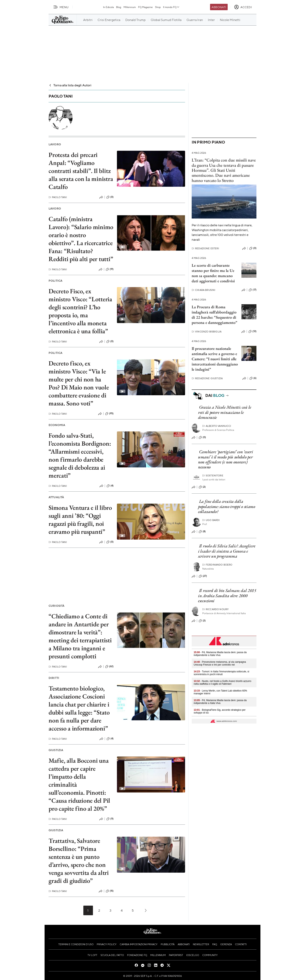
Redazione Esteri (205, 248)
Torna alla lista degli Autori (70, 85)
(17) (253, 290)
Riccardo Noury (215, 609)
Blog (119, 7)
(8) (202, 532)
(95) (109, 414)
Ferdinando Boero (217, 565)
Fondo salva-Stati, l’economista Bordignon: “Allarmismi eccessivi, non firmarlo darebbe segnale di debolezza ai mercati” (80, 455)
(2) (202, 487)
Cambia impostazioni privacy (139, 944)
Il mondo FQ (171, 7)
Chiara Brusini (203, 290)
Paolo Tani (58, 197)
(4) (110, 486)
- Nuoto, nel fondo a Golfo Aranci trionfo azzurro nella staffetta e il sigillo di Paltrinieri (222, 683)
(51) (252, 331)
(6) (253, 378)
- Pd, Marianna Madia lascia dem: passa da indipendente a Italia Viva (220, 654)
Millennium (130, 7)
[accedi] (243, 7)
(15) (110, 891)
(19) (110, 269)
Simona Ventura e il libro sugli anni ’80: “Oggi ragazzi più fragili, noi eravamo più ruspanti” (80, 520)
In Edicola (108, 7)
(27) (203, 576)
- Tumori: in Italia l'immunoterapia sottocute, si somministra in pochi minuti (221, 673)
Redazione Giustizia (207, 378)
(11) (110, 819)
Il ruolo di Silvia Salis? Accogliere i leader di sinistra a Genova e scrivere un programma (227, 551)
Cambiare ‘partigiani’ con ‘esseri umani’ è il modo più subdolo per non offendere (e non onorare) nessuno (226, 459)
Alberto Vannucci (217, 426)
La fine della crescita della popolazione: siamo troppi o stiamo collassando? (227, 506)
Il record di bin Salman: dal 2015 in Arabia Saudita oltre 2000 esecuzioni (227, 596)
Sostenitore (213, 476)
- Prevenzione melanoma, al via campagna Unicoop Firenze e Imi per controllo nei (220, 663)
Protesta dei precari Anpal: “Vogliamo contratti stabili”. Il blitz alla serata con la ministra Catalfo (81, 171)
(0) (110, 197)
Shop (158, 7)
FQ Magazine (145, 7)
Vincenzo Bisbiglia (207, 332)
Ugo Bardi (211, 520)
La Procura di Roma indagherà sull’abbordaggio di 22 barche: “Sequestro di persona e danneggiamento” (214, 315)
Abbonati (219, 7)
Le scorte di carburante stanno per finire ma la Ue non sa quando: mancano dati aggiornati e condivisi (213, 273)
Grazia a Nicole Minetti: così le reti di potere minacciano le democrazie (225, 412)
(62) (109, 667)
